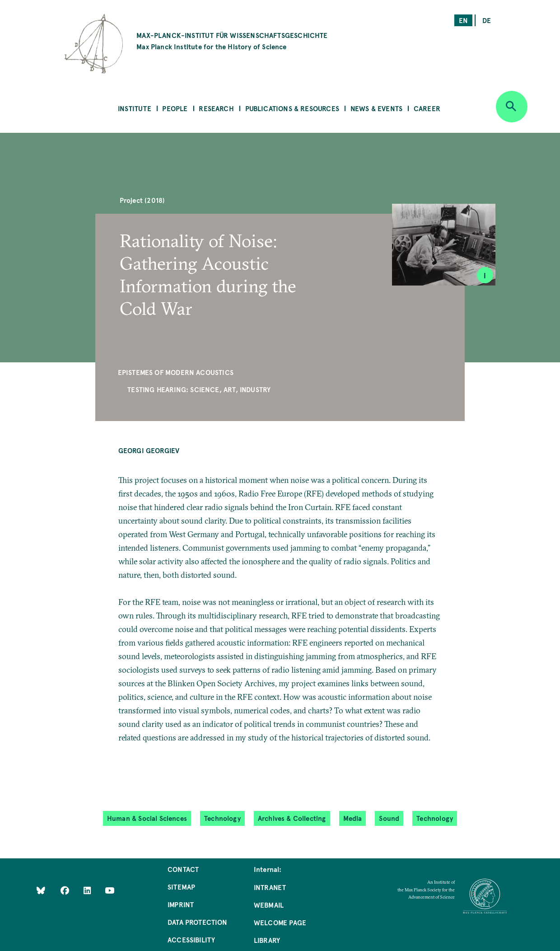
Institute (135, 108)
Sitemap (181, 887)
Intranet (270, 887)
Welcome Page (280, 922)
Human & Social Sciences (147, 818)
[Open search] (512, 107)
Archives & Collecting (292, 818)
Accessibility (191, 939)
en (463, 20)
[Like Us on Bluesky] (41, 890)
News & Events (376, 108)
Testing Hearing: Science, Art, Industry (199, 389)
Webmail (269, 905)
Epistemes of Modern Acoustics (176, 372)
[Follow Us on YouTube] (110, 890)
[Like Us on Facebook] (66, 890)
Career (427, 108)
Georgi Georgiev (149, 450)
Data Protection (198, 922)
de (487, 20)
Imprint (181, 904)
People (175, 108)
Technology (222, 818)
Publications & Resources (292, 108)
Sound (389, 818)
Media (353, 818)
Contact (183, 869)
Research (216, 108)
